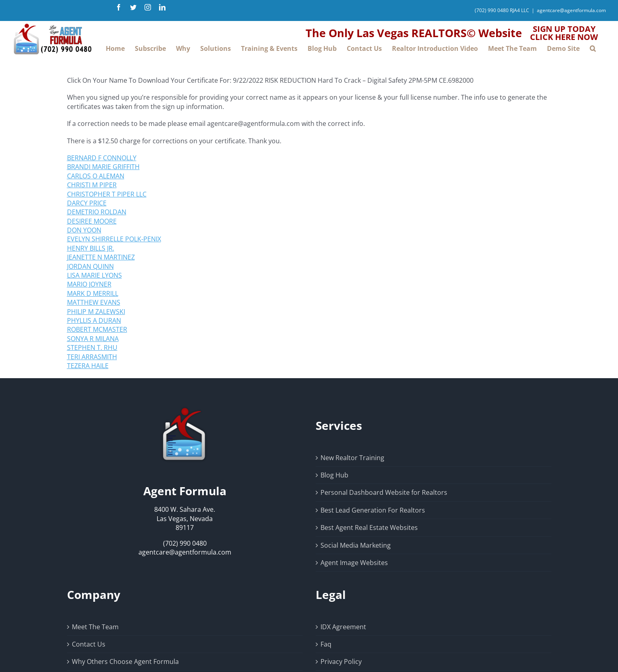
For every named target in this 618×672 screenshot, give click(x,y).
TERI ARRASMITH (92, 357)
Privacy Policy (341, 662)
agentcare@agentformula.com (571, 10)
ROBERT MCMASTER (97, 329)
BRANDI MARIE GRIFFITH (103, 167)
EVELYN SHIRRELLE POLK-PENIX (114, 239)
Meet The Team (95, 627)
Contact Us (89, 644)
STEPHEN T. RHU (92, 348)
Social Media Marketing (356, 545)
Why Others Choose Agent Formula (125, 662)
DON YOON (84, 230)
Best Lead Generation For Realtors (373, 510)
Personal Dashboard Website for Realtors (384, 492)
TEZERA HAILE (88, 366)
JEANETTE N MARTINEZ (101, 257)
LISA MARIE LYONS (94, 275)
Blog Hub (334, 475)
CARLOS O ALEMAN (96, 176)
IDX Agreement (343, 627)
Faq (326, 644)
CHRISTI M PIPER (92, 185)
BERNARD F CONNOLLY (102, 158)
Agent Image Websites (354, 563)
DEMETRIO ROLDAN (97, 212)
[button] (593, 48)
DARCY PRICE (87, 203)
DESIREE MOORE (92, 221)
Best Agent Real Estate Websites (369, 528)
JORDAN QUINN (90, 266)
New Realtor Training (352, 458)
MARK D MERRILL (93, 293)
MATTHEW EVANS (94, 302)
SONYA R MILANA (93, 339)
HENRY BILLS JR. (91, 248)
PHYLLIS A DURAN (94, 320)
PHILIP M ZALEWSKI (96, 312)
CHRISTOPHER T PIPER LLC (107, 194)
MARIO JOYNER (89, 284)
